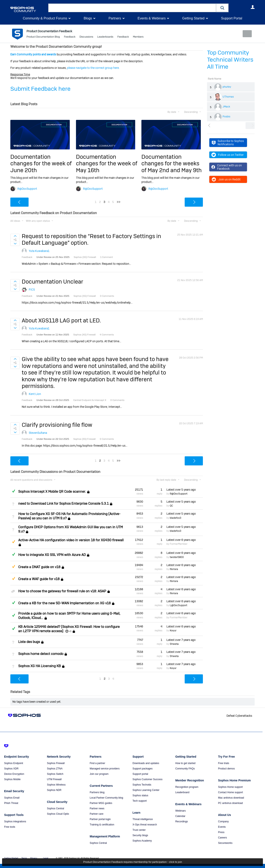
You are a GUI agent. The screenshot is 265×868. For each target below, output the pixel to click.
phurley (227, 87)
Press (221, 832)
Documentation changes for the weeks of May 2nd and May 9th (172, 163)
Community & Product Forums (45, 18)
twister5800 (177, 557)
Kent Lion (35, 394)
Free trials (223, 763)
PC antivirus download (230, 803)
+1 (70, 631)
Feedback (70, 37)
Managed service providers (105, 769)
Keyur (173, 631)
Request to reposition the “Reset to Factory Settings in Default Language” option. (91, 239)
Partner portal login (100, 819)
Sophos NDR (54, 790)
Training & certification (102, 825)
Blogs (88, 18)
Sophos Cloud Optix (58, 814)
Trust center (139, 830)
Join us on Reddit (226, 179)
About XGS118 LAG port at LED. (61, 320)
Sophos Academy (142, 841)
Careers (222, 838)
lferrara (174, 569)
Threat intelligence (143, 819)
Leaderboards (105, 37)
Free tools (10, 827)
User (253, 7)
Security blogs (140, 835)
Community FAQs (185, 769)
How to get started (185, 763)
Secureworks (225, 843)
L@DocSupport (178, 605)
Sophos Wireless (56, 785)
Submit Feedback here (40, 89)
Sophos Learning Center (146, 790)
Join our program (99, 774)
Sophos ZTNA (55, 769)
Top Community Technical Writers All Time (230, 60)
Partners (115, 18)
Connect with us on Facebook (227, 167)
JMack (226, 107)
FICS (32, 290)
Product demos (226, 769)
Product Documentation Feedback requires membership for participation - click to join (133, 862)
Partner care (96, 814)
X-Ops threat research (145, 825)
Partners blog (97, 792)
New (245, 34)
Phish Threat (11, 803)
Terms (24, 858)
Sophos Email (12, 798)
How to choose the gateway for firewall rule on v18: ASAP (62, 591)
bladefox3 (175, 518)
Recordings (182, 821)
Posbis (226, 117)
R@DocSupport (27, 188)
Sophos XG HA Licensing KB (40, 666)
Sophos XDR (11, 769)
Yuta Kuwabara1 (39, 251)
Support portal (140, 774)
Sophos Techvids (142, 785)
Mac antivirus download (231, 798)
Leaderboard (182, 792)
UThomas (228, 97)
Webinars (181, 811)
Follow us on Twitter (228, 155)
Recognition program (187, 787)
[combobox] (132, 8)
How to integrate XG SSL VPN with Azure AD (52, 555)
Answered (13, 491)
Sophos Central (56, 808)
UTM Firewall (54, 779)
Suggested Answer (13, 542)
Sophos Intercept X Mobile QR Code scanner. (52, 492)
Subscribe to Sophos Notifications (228, 143)
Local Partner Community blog (106, 798)
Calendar (180, 816)
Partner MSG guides (101, 803)
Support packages (143, 769)
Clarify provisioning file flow (57, 425)
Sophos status (140, 795)
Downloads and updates (146, 763)
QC (171, 506)
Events (222, 827)
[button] (222, 8)
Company (223, 821)
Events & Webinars (152, 18)
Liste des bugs (29, 642)
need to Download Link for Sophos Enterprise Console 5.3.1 (63, 504)
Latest (181, 489)
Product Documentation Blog (43, 37)
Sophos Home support (230, 787)
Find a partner (97, 763)
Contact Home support (230, 792)
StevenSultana (38, 433)
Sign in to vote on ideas (15, 236)
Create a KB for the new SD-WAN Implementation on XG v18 (64, 603)
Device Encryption (14, 774)
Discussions (86, 37)
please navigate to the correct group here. (93, 68)
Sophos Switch (55, 774)
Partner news (97, 808)
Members (138, 37)
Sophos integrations (15, 821)
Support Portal (231, 18)
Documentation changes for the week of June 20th (41, 163)
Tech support (140, 801)
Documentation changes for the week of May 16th (107, 163)
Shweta (174, 644)
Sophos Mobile (12, 779)
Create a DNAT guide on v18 (39, 567)
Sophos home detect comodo (41, 654)
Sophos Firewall (56, 763)
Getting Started (193, 18)
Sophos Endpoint (14, 763)
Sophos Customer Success (148, 779)
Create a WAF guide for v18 (39, 579)
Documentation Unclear (52, 282)
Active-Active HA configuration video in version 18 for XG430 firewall (71, 540)
